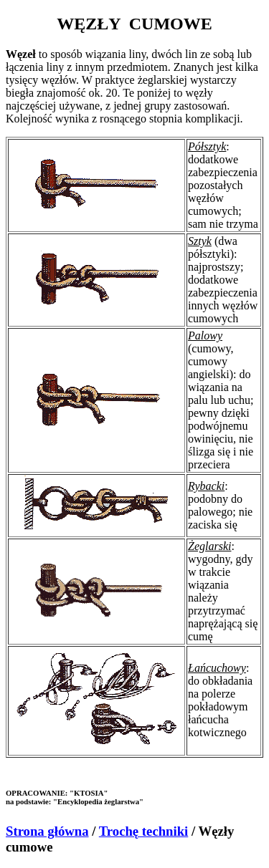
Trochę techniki (144, 831)
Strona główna (47, 831)
